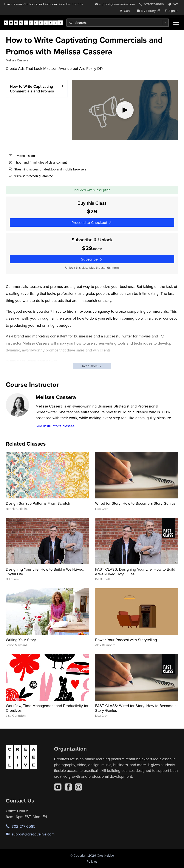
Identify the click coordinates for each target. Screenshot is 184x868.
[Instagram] (79, 787)
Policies (92, 861)
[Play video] (125, 110)
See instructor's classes (55, 426)
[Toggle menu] (176, 23)
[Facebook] (68, 787)
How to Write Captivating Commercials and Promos (32, 89)
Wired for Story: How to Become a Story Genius (135, 503)
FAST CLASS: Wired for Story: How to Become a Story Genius (136, 708)
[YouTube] (58, 787)
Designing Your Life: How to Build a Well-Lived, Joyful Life (45, 572)
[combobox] (118, 23)
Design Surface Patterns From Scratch (38, 503)
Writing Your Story (21, 640)
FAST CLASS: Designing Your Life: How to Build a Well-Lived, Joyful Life (135, 572)
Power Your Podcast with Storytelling (126, 640)
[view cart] (126, 11)
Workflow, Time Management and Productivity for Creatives (47, 708)
